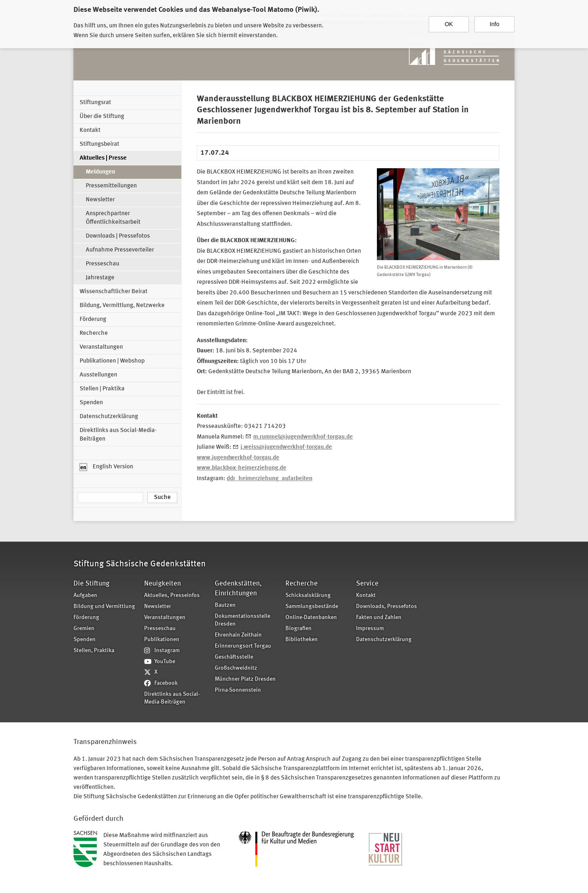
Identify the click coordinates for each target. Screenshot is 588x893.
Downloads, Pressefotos (386, 607)
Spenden (91, 403)
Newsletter (100, 200)
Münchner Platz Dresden (245, 679)
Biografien (298, 629)
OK (449, 21)
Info (494, 21)
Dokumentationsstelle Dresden (243, 620)
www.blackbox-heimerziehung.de (242, 468)
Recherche (94, 333)
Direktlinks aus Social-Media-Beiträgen (118, 435)
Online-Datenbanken (311, 618)
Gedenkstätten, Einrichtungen (238, 589)
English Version (106, 467)
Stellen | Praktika (102, 389)
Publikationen (162, 640)
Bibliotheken (302, 640)
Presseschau (102, 264)
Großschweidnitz (236, 668)
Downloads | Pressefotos (118, 236)
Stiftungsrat (95, 103)
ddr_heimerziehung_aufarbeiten (269, 479)
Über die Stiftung (102, 117)
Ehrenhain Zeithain (238, 635)
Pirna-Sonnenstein (238, 690)
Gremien (84, 629)
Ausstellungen (98, 375)
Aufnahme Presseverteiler (120, 250)
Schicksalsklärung (308, 596)
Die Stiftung (91, 584)
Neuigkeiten (163, 584)
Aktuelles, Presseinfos (172, 596)
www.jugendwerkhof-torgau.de (238, 458)
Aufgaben (85, 596)
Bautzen (225, 605)
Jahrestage (100, 278)
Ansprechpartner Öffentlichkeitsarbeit (113, 218)
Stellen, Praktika (94, 651)
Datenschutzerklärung (109, 417)
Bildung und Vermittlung (104, 607)
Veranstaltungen (101, 347)
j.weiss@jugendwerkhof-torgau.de (286, 447)
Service (367, 584)
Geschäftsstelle (234, 657)
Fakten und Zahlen (379, 618)
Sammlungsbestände (312, 607)
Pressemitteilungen (111, 186)
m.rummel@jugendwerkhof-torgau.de (303, 437)
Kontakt (90, 130)
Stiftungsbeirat (99, 144)
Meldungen (100, 172)
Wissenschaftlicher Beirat (114, 292)
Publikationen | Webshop (112, 361)
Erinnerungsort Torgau (243, 646)
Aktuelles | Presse (103, 158)
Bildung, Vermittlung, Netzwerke (122, 306)
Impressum (370, 629)
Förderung (93, 320)
